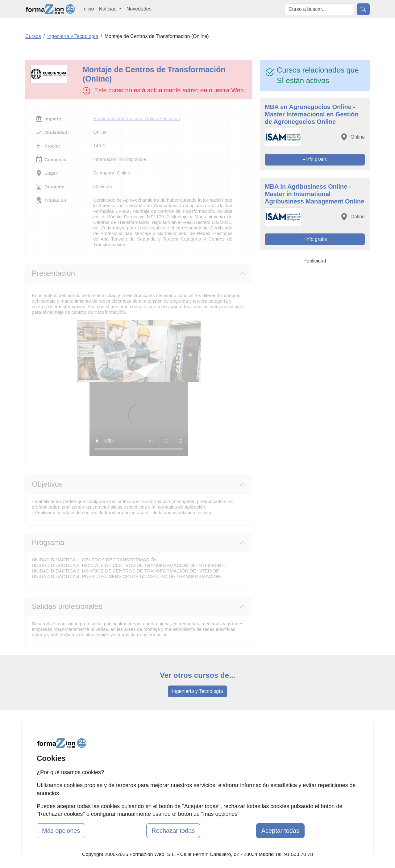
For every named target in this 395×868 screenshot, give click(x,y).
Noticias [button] (108, 9)
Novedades (139, 9)
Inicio (88, 9)
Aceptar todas (280, 831)
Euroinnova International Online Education (137, 118)
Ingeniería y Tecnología (197, 691)
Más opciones (61, 831)
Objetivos (47, 484)
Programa (48, 542)
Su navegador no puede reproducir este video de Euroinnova (139, 419)
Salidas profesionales (67, 606)
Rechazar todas (173, 831)
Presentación (53, 273)
